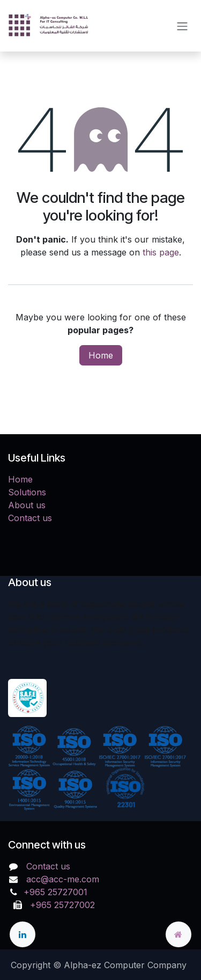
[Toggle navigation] (182, 26)
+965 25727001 (57, 892)
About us (27, 505)
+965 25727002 (60, 905)
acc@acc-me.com (63, 879)
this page (161, 252)
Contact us (30, 518)
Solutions (27, 492)
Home (101, 355)
